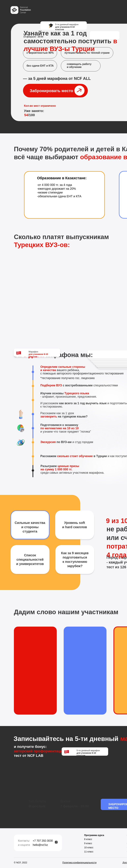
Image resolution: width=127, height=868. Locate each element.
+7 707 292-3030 (43, 841)
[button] (55, 91)
